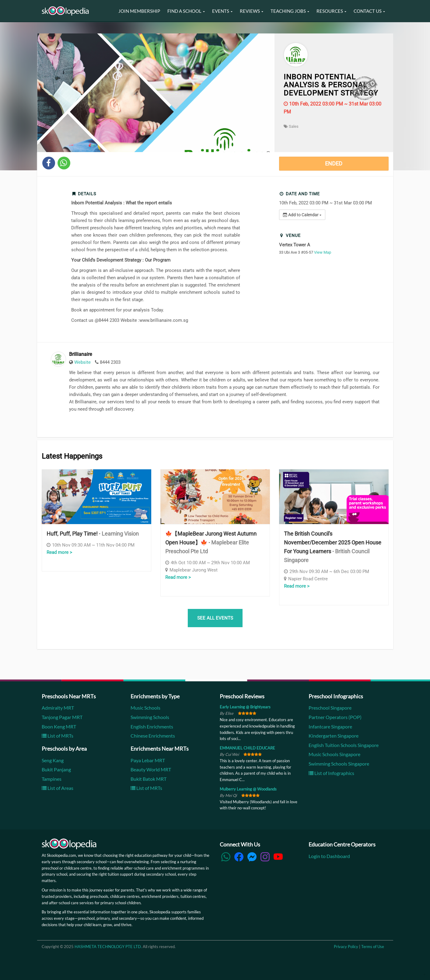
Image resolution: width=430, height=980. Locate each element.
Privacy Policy (346, 947)
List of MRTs (58, 736)
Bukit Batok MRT (149, 779)
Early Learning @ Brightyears (245, 707)
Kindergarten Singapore (334, 736)
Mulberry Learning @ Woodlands (248, 789)
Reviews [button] (252, 11)
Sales (291, 126)
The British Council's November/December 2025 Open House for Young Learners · (333, 547)
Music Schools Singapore (334, 754)
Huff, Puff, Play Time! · (93, 534)
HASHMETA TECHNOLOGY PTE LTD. (108, 947)
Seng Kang (53, 760)
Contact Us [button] (369, 11)
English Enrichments (152, 726)
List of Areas (58, 788)
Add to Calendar (302, 215)
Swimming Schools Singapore (339, 764)
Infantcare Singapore (330, 726)
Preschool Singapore (330, 708)
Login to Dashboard (329, 856)
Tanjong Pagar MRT (62, 717)
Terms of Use (373, 947)
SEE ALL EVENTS (215, 618)
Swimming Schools (150, 717)
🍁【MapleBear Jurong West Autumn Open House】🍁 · (211, 542)
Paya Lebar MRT (148, 760)
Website (82, 362)
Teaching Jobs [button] (290, 11)
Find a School (186, 11)
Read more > (59, 552)
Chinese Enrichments (153, 736)
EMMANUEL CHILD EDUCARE (247, 748)
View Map (323, 252)
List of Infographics (331, 773)
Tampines (52, 779)
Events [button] (222, 11)
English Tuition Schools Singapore (344, 745)
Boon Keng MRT (59, 726)
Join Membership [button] (139, 11)
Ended (334, 163)
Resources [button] (331, 11)
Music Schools (145, 708)
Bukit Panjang (56, 769)
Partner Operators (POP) (335, 717)
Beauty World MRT (151, 769)
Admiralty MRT (58, 708)
